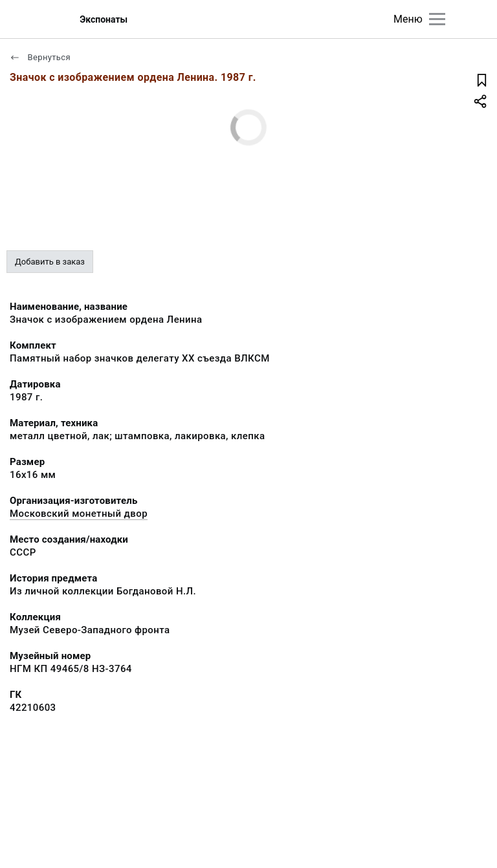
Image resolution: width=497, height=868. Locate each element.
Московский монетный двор (79, 514)
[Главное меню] (437, 19)
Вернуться (40, 57)
